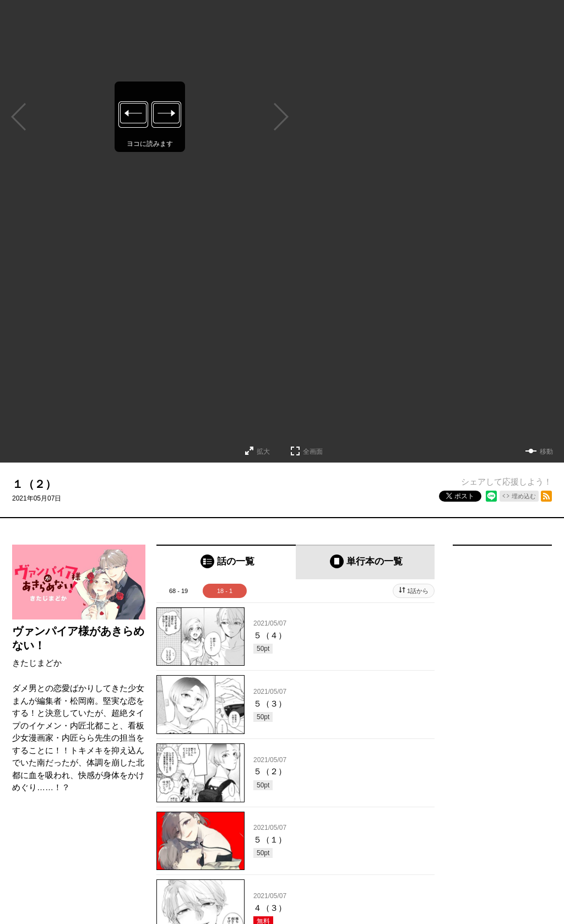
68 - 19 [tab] (178, 591)
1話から (418, 591)
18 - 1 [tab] (225, 591)
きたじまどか (37, 663)
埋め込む (524, 496)
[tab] (226, 562)
